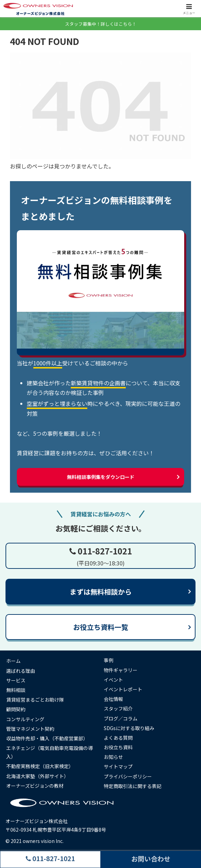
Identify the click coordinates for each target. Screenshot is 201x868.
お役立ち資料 (118, 747)
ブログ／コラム (121, 718)
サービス (16, 680)
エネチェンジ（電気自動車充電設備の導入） (49, 752)
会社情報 (113, 699)
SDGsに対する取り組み (129, 728)
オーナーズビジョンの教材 (35, 786)
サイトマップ (118, 766)
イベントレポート (123, 689)
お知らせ (113, 757)
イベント (113, 680)
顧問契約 (16, 709)
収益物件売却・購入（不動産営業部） (47, 738)
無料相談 (16, 690)
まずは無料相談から (101, 592)
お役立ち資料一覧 (101, 627)
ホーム (13, 661)
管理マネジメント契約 (30, 729)
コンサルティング (25, 719)
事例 (109, 660)
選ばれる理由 (21, 671)
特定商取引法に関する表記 (133, 786)
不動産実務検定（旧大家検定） (40, 766)
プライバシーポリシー (128, 776)
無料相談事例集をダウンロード (101, 477)
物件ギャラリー (121, 670)
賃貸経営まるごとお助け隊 (35, 700)
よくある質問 (118, 738)
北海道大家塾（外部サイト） (37, 776)
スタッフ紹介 (118, 708)
